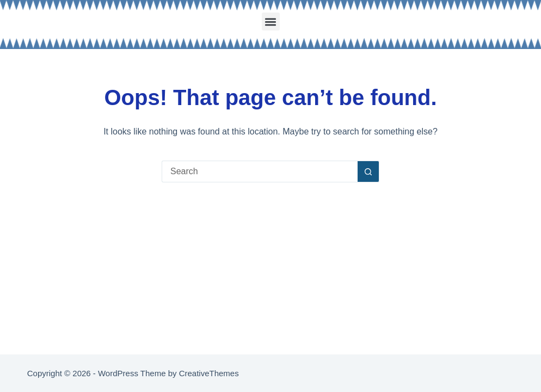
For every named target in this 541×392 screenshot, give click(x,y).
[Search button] (368, 171)
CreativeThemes (209, 373)
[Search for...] (260, 171)
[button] (271, 22)
